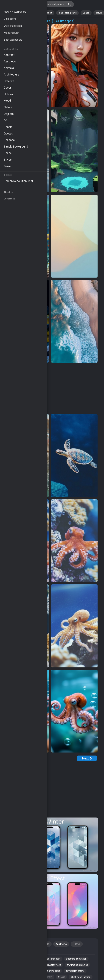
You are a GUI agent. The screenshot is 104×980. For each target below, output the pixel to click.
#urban (35, 966)
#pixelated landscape (53, 960)
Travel (95, 13)
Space (83, 13)
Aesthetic (62, 944)
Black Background (66, 13)
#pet (38, 973)
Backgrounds (42, 944)
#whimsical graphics (18, 973)
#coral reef (53, 973)
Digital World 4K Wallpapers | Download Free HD (19, 5)
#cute (32, 960)
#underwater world (55, 966)
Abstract (20, 13)
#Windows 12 (15, 960)
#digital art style (16, 966)
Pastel (77, 944)
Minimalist (47, 13)
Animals (33, 13)
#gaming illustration (82, 960)
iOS (26, 944)
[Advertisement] (50, 389)
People (11, 951)
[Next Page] (87, 758)
